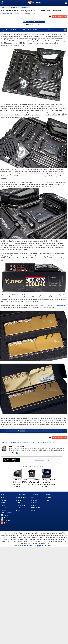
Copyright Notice (40, 546)
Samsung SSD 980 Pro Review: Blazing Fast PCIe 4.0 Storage (35, 482)
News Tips (34, 503)
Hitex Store (28, 24)
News (3, 503)
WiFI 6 (18, 187)
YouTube (7, 520)
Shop (47, 500)
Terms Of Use (52, 546)
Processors (25, 7)
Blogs (3, 505)
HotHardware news (40, 460)
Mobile (18, 503)
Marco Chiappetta (16, 446)
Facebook (7, 518)
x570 (35, 442)
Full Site (4, 508)
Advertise (34, 500)
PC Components (13, 7)
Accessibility (49, 498)
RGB (17, 422)
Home (3, 498)
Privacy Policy (35, 508)
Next (58, 431)
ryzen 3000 (41, 442)
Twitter (6, 515)
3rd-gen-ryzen (49, 442)
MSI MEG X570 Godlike (11, 170)
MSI (2, 37)
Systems (19, 500)
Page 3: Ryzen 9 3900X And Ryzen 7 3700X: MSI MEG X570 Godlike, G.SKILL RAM (34, 30)
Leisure (18, 508)
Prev (9, 431)
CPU (10, 442)
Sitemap (4, 510)
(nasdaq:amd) (24, 442)
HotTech (33, 510)
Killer (46, 184)
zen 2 (31, 442)
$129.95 (41, 24)
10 (53, 431)
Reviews (4, 500)
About (33, 498)
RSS (6, 523)
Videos (18, 510)
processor (16, 442)
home (3, 7)
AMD (6, 442)
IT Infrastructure (21, 505)
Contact (33, 505)
